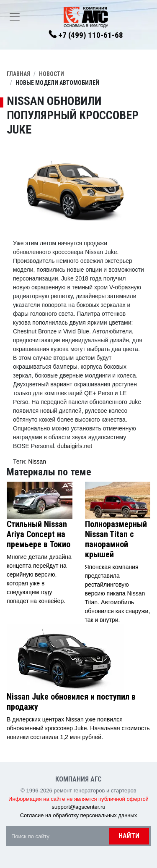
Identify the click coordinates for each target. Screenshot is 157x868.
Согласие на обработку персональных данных (79, 815)
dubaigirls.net (75, 446)
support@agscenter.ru (78, 807)
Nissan (37, 462)
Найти (129, 836)
